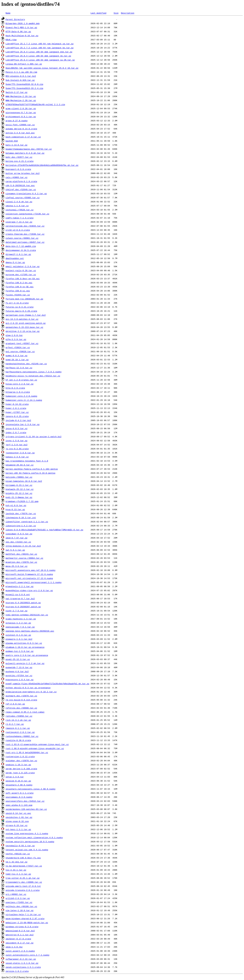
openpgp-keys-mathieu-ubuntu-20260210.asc (30, 631)
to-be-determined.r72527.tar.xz (24, 866)
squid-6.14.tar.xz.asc (18, 813)
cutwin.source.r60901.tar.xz (22, 238)
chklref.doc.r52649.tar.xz (21, 189)
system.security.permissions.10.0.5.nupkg (30, 842)
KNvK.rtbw (11, 40)
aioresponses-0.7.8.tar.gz (21, 112)
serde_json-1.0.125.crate (20, 773)
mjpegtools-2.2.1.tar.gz (20, 586)
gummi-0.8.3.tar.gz (16, 355)
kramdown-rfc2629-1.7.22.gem (22, 501)
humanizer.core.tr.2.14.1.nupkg (24, 400)
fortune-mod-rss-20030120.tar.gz (24, 299)
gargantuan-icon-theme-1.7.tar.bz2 (26, 315)
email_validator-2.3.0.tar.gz (23, 266)
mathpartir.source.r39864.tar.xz (24, 558)
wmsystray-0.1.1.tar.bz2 (20, 935)
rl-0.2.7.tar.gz (15, 724)
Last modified (98, 13)
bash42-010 (12, 141)
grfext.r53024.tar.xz (18, 347)
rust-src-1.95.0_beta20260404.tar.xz (27, 752)
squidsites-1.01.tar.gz (19, 817)
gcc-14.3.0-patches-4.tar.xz (22, 319)
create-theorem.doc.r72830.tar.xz (25, 234)
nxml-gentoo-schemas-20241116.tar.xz (27, 615)
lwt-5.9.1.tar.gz (15, 550)
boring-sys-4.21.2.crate (20, 161)
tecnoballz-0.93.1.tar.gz (20, 846)
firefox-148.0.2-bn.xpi (19, 283)
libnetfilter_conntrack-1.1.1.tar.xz (27, 522)
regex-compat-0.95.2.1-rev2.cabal (25, 712)
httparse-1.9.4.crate (18, 392)
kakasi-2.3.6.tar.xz (17, 457)
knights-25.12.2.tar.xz (19, 493)
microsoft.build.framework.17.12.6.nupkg (29, 574)
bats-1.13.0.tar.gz (16, 145)
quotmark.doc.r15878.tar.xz (21, 696)
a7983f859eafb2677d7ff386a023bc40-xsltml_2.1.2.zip (35, 104)
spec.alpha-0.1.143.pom (19, 805)
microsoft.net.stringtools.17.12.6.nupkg (29, 578)
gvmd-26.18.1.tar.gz (17, 360)
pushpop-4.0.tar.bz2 (17, 671)
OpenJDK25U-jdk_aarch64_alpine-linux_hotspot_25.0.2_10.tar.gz (42, 68)
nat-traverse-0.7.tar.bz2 (20, 598)
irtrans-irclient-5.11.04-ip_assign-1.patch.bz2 (34, 436)
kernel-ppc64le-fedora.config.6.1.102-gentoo (32, 469)
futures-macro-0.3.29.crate (21, 311)
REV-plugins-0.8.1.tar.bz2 (21, 76)
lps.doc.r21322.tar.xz (18, 542)
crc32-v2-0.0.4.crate (18, 230)
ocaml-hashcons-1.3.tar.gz (21, 619)
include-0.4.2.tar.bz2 (18, 420)
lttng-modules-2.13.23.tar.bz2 (23, 546)
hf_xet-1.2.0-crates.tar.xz (21, 380)
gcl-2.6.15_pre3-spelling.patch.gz (26, 323)
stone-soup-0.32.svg (17, 821)
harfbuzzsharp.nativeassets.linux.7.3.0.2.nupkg (34, 372)
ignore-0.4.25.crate (17, 416)
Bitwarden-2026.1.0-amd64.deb (23, 23)
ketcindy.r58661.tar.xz (19, 477)
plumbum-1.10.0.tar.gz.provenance (25, 647)
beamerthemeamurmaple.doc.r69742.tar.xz (29, 149)
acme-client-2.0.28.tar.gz (21, 108)
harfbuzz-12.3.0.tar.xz (19, 368)
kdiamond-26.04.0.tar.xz (20, 465)
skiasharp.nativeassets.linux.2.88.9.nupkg (30, 789)
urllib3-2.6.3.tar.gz (18, 898)
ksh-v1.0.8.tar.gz (16, 505)
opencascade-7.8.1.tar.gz (20, 627)
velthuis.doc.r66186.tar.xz (21, 906)
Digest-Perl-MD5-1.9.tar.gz (21, 27)
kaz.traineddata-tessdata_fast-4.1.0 (27, 461)
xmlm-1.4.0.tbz (14, 947)
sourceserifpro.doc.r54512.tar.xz (25, 801)
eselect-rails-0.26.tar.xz (21, 270)
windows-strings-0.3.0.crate (22, 927)
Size (116, 13)
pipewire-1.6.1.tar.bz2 (19, 639)
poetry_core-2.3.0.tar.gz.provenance (27, 655)
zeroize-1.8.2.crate (17, 971)
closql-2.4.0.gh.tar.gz (19, 202)
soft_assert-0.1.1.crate (20, 793)
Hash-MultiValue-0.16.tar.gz (22, 36)
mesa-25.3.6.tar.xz (16, 566)
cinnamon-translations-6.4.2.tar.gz (26, 193)
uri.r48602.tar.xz (16, 894)
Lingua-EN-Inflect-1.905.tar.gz (24, 64)
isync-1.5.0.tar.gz (16, 441)
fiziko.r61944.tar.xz (18, 295)
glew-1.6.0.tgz (14, 335)
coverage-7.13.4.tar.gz (19, 222)
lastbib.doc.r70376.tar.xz (21, 513)
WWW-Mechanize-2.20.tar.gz (21, 100)
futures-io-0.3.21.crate (20, 307)
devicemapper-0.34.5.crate (21, 250)
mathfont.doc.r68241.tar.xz (21, 554)
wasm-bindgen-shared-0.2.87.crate (25, 918)
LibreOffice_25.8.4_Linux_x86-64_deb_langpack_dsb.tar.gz (39, 52)
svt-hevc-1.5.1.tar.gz (18, 829)
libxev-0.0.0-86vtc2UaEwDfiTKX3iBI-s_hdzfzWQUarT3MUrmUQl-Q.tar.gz (44, 530)
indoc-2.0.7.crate (16, 432)
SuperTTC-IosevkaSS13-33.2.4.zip (24, 88)
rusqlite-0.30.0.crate (18, 740)
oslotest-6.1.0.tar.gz (18, 635)
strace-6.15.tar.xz (16, 825)
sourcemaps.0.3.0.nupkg (19, 797)
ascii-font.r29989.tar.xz (20, 125)
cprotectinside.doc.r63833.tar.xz (25, 226)
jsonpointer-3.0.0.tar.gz (20, 453)
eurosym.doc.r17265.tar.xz (21, 274)
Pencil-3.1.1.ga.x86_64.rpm (21, 72)
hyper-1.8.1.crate (16, 408)
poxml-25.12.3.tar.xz (18, 659)
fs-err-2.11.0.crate (17, 303)
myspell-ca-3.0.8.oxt (18, 594)
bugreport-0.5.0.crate (18, 169)
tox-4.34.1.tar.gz (16, 870)
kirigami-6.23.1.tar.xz (19, 485)
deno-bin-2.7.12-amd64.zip (21, 246)
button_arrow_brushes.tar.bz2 (23, 173)
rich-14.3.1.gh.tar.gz (18, 720)
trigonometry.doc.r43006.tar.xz (24, 882)
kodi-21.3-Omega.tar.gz (19, 497)
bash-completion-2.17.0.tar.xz (23, 137)
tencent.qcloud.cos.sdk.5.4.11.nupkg (27, 850)
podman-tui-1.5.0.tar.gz (20, 651)
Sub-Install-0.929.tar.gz (20, 80)
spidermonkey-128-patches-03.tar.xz (26, 809)
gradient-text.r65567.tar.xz (22, 343)
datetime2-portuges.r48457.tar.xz (25, 242)
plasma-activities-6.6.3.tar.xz (24, 643)
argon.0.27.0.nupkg (16, 121)
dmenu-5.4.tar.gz (15, 262)
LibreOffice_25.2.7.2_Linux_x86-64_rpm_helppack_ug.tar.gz (40, 44)
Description (128, 13)
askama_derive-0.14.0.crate (21, 129)
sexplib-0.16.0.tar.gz (18, 781)
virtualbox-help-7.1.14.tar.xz (23, 914)
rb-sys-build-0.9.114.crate (21, 700)
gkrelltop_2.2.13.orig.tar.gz (23, 331)
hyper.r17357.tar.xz (17, 412)
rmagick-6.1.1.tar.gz (18, 728)
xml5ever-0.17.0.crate (18, 939)
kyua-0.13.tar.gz (15, 509)
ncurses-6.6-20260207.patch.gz (23, 607)
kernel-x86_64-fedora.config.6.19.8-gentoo (30, 473)
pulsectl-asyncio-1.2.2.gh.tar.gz (25, 663)
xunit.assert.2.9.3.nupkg (20, 951)
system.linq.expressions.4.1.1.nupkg (27, 833)
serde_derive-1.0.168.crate (21, 769)
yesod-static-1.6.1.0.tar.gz (22, 963)
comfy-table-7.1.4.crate (20, 218)
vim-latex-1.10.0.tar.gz (20, 910)
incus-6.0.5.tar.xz (16, 428)
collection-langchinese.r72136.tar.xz (27, 214)
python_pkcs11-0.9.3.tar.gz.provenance (28, 688)
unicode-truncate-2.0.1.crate (23, 890)
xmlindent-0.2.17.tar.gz (20, 943)
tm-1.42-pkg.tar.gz (16, 862)
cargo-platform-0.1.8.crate (21, 181)
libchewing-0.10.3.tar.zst (21, 517)
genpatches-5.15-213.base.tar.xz (24, 327)
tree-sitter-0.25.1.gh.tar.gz (23, 878)
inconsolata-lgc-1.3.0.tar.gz (23, 424)
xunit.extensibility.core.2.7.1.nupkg (27, 955)
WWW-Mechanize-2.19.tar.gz (21, 96)
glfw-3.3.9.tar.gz (16, 339)
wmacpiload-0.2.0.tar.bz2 (20, 931)
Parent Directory (15, 19)
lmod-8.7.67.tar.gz (16, 538)
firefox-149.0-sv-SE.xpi (20, 287)
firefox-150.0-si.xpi (18, 291)
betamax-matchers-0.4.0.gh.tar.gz (25, 153)
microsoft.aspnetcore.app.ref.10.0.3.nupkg (30, 570)
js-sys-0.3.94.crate (17, 449)
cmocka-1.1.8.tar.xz (17, 206)
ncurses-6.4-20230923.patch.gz (23, 603)
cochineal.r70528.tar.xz (20, 210)
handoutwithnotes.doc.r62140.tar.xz (26, 364)
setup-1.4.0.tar (15, 777)
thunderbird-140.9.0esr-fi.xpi (23, 858)
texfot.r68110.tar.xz (18, 854)
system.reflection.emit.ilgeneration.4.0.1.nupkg (34, 837)
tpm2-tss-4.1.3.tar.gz (18, 874)
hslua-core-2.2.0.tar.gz (20, 384)
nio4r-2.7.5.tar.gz (16, 611)
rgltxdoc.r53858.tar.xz (19, 716)
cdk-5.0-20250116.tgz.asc (20, 185)
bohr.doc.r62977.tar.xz (19, 157)
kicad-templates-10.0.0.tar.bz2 (24, 481)
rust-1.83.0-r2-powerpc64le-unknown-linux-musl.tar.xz (37, 744)
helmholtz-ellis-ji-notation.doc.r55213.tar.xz (33, 376)
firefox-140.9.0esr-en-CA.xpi (23, 279)
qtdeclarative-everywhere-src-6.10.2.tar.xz (31, 692)
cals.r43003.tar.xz (16, 177)
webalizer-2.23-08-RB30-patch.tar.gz (27, 923)
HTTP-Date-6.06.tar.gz (18, 31)
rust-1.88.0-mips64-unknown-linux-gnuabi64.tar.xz (35, 748)
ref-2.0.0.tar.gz (15, 704)
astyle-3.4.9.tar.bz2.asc (20, 133)
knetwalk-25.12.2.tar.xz (20, 489)
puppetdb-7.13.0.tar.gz (19, 667)
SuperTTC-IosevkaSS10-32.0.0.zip (24, 84)
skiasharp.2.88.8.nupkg (19, 785)
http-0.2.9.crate (15, 388)
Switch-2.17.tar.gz (16, 92)
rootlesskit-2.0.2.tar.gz (20, 732)
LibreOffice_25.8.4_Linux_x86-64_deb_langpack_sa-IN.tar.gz (40, 60)
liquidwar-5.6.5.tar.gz (19, 534)
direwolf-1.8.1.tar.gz (18, 254)
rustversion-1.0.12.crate (20, 756)
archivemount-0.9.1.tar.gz (21, 117)
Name (8, 13)
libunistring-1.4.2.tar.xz (21, 526)
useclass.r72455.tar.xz (19, 902)
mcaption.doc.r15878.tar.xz (21, 562)
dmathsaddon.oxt (15, 258)
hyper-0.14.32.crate (17, 404)
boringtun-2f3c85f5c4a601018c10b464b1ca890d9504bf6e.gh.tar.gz (42, 165)
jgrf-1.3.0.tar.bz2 (16, 445)
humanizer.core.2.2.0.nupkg (21, 396)
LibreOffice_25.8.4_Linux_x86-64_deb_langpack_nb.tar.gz (38, 56)
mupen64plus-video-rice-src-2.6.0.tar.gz (29, 590)
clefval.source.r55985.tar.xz (23, 198)
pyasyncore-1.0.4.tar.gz (20, 680)
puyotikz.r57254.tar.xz (19, 675)
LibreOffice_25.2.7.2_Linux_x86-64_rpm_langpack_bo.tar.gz (40, 48)
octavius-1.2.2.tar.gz (18, 623)
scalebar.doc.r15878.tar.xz (21, 761)
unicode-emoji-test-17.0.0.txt (23, 886)
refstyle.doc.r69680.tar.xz (21, 708)
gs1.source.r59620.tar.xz (20, 351)
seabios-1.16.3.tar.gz (18, 765)
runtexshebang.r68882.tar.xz (22, 736)
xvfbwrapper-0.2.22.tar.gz (21, 959)
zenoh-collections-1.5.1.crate (23, 967)
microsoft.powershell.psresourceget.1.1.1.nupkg (34, 582)
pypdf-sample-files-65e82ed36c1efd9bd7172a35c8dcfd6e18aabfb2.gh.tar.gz (47, 684)
